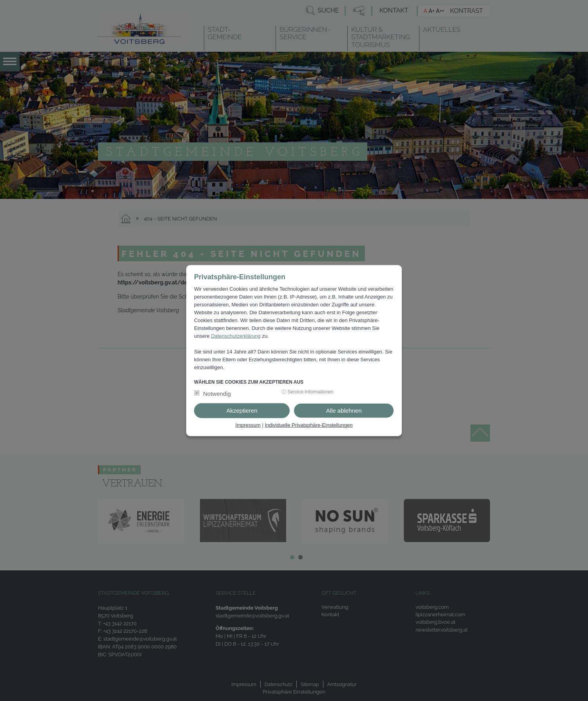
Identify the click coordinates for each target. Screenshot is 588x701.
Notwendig (217, 394)
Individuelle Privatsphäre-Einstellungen (309, 425)
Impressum (248, 425)
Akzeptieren (242, 411)
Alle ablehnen (344, 411)
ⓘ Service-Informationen (308, 392)
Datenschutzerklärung (236, 336)
